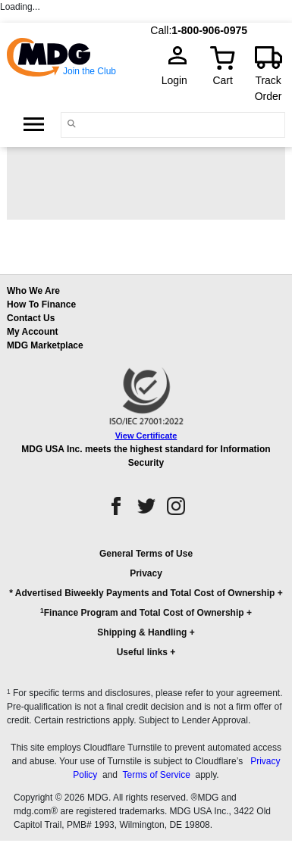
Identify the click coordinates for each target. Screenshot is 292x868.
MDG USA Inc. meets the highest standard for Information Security (146, 456)
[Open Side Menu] (34, 124)
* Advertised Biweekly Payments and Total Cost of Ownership (142, 593)
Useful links (142, 652)
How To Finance (41, 304)
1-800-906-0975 (209, 30)
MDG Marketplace (45, 345)
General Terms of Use (146, 554)
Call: (161, 30)
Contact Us (31, 318)
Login (179, 80)
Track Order (268, 88)
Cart (222, 80)
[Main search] (72, 124)
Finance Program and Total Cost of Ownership (142, 612)
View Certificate (146, 436)
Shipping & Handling (142, 632)
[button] (146, 610)
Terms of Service (156, 775)
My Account (33, 332)
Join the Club (89, 71)
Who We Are (33, 291)
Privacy (146, 573)
